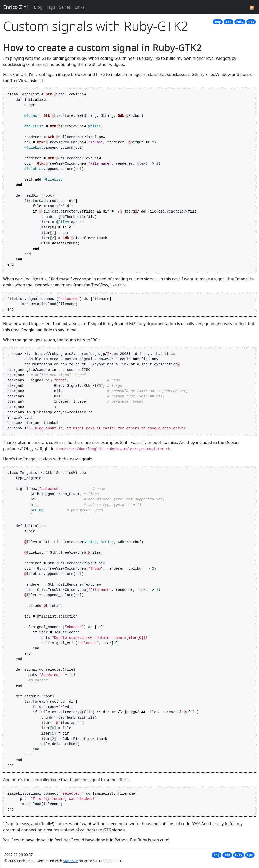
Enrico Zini (15, 7)
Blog (38, 7)
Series (65, 7)
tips (251, 22)
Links (80, 7)
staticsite (71, 861)
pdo (229, 22)
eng (218, 22)
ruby (240, 22)
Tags (51, 7)
